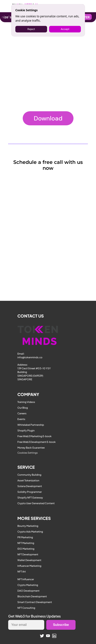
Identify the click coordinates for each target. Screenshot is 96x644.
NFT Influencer (26, 579)
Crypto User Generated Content (36, 503)
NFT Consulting (26, 608)
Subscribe (61, 625)
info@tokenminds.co (30, 357)
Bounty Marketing (28, 526)
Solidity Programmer (30, 492)
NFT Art (22, 572)
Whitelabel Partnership (31, 425)
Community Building (29, 475)
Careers (22, 413)
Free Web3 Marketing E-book (34, 436)
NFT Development (28, 554)
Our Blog (23, 408)
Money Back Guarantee (31, 448)
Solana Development (30, 486)
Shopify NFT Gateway (30, 498)
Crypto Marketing (28, 585)
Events (21, 419)
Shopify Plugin (26, 431)
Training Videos (26, 402)
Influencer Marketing (29, 566)
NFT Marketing (26, 543)
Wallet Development (29, 560)
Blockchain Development (32, 596)
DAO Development (28, 591)
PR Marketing (25, 537)
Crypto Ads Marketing (30, 532)
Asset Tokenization (28, 480)
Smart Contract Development (35, 602)
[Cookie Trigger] (28, 453)
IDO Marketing (26, 549)
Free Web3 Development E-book (37, 442)
